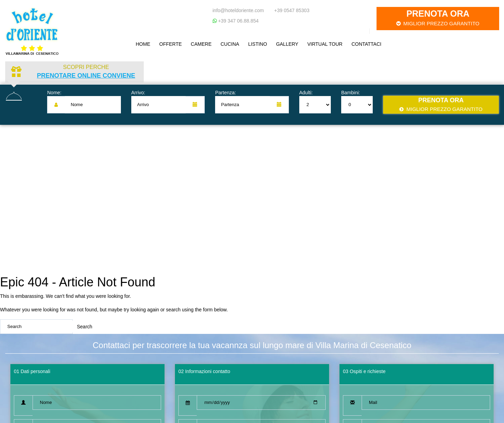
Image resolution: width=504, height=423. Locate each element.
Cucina (230, 44)
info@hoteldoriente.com (238, 10)
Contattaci (366, 44)
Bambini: (351, 93)
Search (85, 327)
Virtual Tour (325, 44)
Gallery (287, 44)
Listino (257, 44)
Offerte (171, 44)
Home (143, 44)
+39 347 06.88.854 (238, 21)
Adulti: (306, 93)
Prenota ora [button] (438, 18)
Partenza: (226, 93)
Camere (201, 44)
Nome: (54, 93)
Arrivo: (138, 93)
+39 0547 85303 (292, 10)
